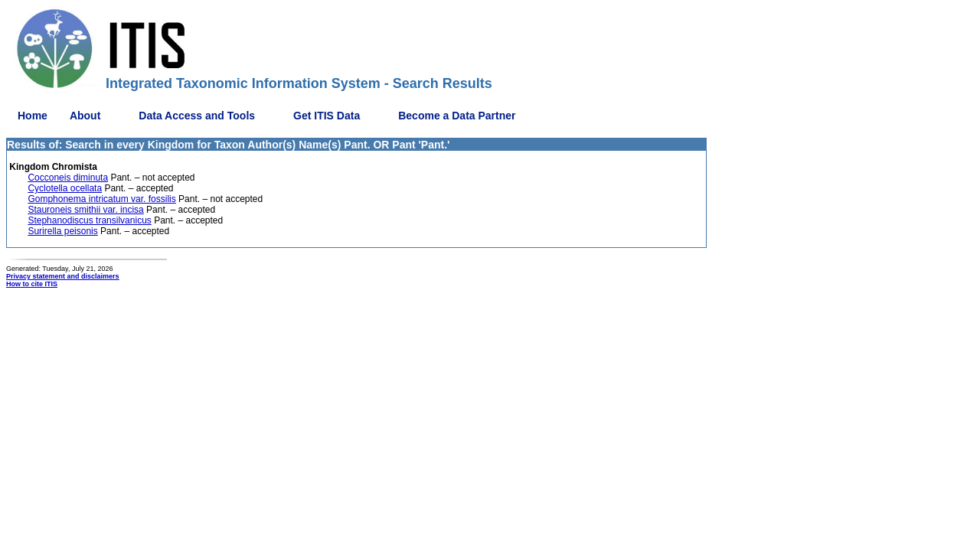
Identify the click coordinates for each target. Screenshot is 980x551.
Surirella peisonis (62, 231)
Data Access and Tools (197, 116)
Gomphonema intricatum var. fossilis (101, 199)
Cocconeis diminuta (68, 178)
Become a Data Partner (457, 116)
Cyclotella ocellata (65, 188)
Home (33, 116)
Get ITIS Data (327, 116)
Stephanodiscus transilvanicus (89, 220)
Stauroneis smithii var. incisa (85, 210)
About (85, 116)
